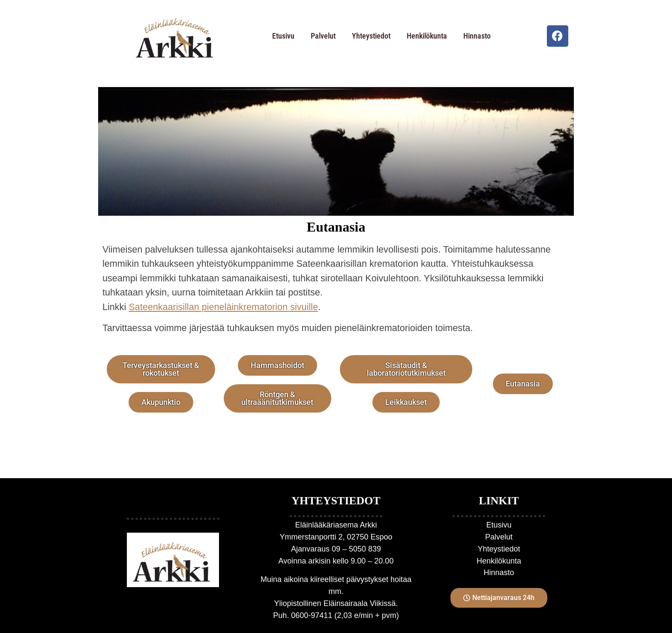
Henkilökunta (427, 36)
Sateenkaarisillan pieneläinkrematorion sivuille (223, 307)
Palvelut (323, 36)
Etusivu (283, 36)
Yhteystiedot (371, 36)
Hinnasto (477, 36)
